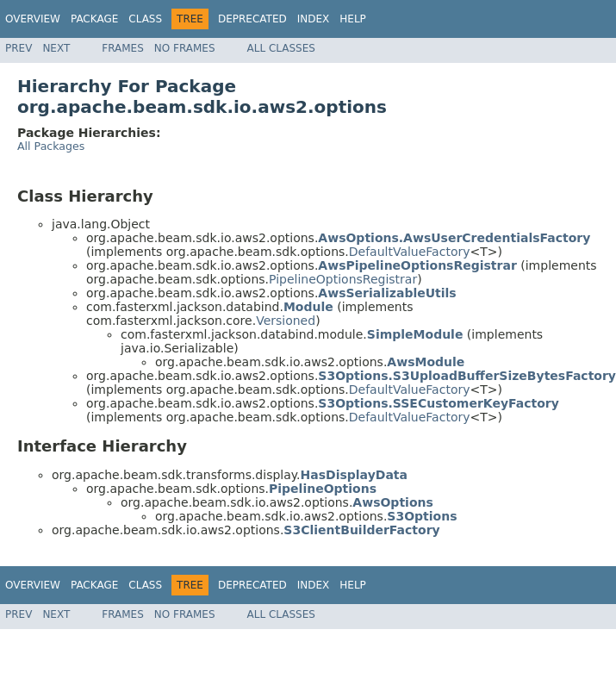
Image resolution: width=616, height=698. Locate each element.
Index (314, 19)
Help (353, 19)
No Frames (185, 48)
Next (56, 48)
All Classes (281, 48)
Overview (33, 19)
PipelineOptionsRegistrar (343, 279)
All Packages (51, 146)
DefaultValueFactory (410, 252)
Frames (123, 48)
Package (94, 19)
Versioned (286, 321)
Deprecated (252, 19)
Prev (19, 48)
